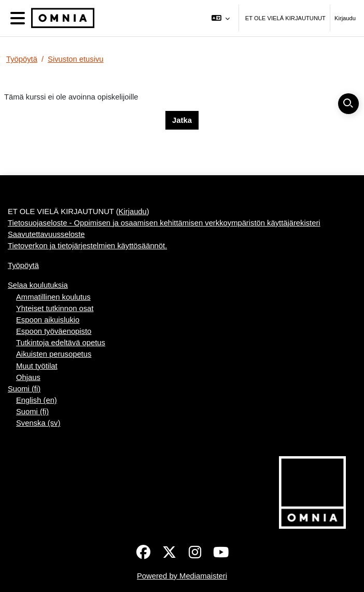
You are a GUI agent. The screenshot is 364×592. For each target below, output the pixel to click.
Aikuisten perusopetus (54, 354)
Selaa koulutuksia (38, 285)
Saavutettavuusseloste (46, 234)
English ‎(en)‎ (37, 400)
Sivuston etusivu (76, 59)
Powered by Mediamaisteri (182, 576)
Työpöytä (22, 59)
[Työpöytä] (61, 18)
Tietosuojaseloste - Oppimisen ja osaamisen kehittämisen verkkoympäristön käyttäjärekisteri (164, 223)
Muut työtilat (37, 366)
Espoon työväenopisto (54, 331)
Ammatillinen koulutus (53, 297)
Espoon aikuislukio (48, 320)
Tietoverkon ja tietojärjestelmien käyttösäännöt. (87, 246)
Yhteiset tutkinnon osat (55, 308)
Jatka (182, 120)
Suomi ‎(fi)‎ (24, 389)
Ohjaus (28, 377)
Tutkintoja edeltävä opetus (61, 343)
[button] (220, 18)
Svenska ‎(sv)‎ (38, 423)
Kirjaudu (345, 18)
